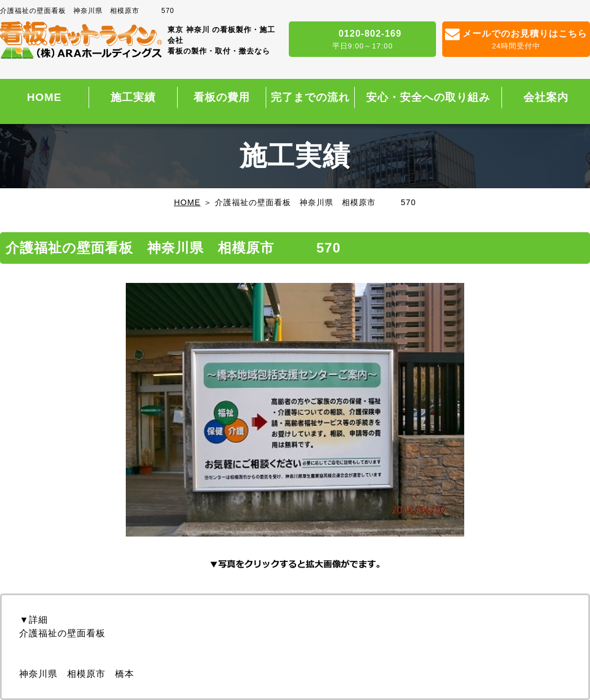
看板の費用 (222, 97)
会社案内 (546, 97)
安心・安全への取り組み (428, 97)
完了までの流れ (310, 97)
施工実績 (133, 97)
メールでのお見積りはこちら (516, 40)
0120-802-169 (363, 40)
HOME (45, 97)
